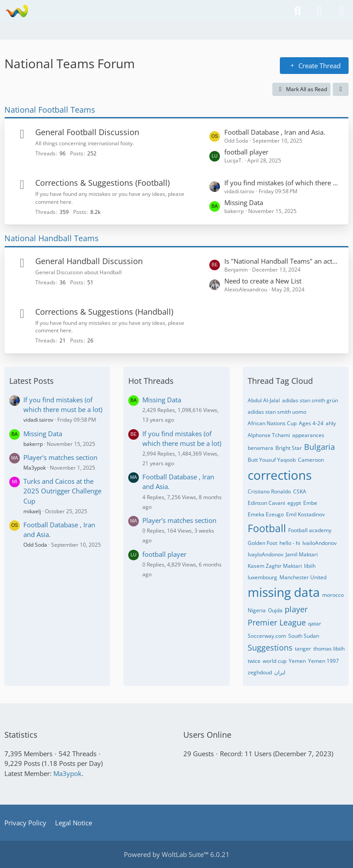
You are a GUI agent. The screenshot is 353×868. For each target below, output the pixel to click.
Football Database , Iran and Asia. (275, 132)
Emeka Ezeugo (266, 514)
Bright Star (289, 448)
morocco (333, 595)
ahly (331, 423)
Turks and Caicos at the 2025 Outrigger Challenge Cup (62, 491)
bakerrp (33, 444)
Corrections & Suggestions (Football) (102, 183)
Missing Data (244, 202)
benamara (260, 448)
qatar (315, 623)
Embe (310, 503)
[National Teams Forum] (17, 11)
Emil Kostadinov (305, 514)
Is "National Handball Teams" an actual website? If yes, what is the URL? (282, 261)
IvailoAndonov (320, 543)
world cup (275, 661)
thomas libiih (329, 649)
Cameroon (311, 460)
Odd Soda (35, 545)
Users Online (207, 735)
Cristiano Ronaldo (269, 491)
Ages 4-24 (311, 423)
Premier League (277, 622)
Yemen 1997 (323, 661)
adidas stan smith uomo (277, 412)
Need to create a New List (263, 281)
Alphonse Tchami (269, 435)
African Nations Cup (272, 423)
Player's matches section (60, 457)
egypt (294, 503)
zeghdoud (260, 672)
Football (267, 528)
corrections (280, 475)
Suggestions (270, 647)
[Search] (297, 11)
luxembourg (262, 577)
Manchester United (303, 577)
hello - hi (290, 543)
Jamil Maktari (302, 554)
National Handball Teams (52, 238)
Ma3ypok (35, 468)
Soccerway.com (267, 636)
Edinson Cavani (266, 503)
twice (254, 661)
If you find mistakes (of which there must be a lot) (282, 183)
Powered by (177, 854)
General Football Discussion (87, 132)
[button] (341, 89)
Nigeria (257, 610)
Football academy (310, 530)
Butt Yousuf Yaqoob (272, 460)
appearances (308, 435)
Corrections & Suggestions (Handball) (104, 312)
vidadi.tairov (38, 420)
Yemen (297, 661)
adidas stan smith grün (310, 400)
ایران (280, 672)
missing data (284, 592)
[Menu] (342, 11)
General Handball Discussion (89, 261)
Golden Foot (262, 543)
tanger (303, 649)
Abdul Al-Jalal (264, 400)
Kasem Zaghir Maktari (275, 566)
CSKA (300, 491)
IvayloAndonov (266, 554)
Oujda (275, 610)
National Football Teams (50, 110)
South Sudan (304, 636)
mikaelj (32, 511)
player (296, 609)
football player (246, 152)
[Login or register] (320, 11)
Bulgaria (320, 447)
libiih (310, 566)
